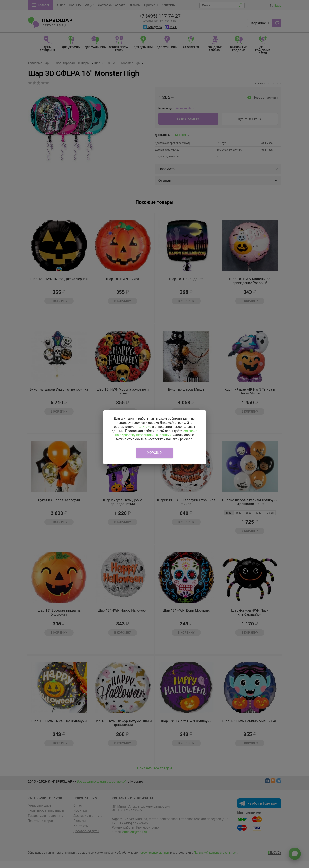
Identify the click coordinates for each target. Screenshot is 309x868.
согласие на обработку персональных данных (156, 433)
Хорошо (155, 453)
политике (144, 427)
